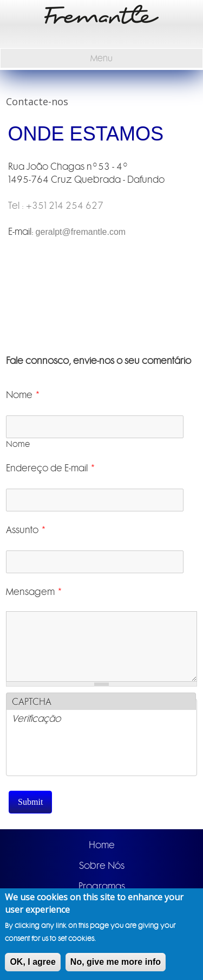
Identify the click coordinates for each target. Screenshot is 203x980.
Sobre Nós (102, 866)
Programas (102, 886)
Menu (101, 58)
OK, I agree (32, 962)
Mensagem (34, 592)
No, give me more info (116, 962)
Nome (23, 395)
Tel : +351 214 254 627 (56, 206)
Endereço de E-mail (51, 468)
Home (102, 845)
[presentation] (94, 754)
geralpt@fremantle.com (81, 232)
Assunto (26, 530)
